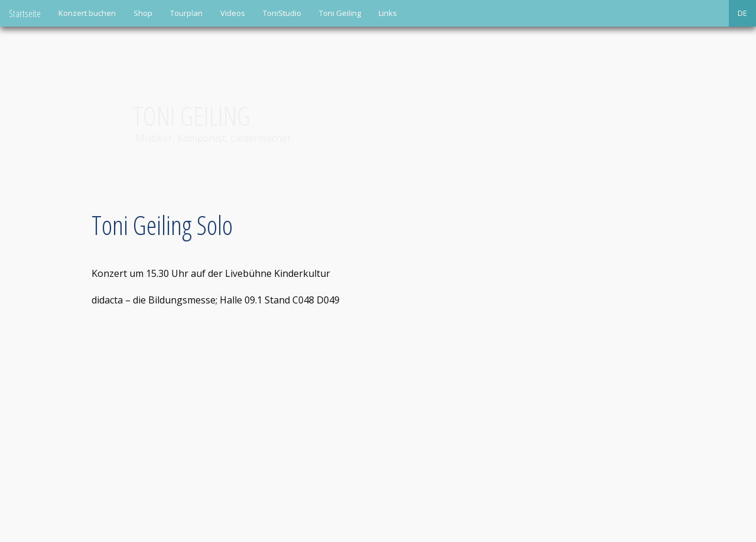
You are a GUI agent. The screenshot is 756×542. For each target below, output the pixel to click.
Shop (143, 13)
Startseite (25, 13)
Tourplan (186, 13)
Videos (233, 13)
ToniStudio (282, 13)
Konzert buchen (87, 13)
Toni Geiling (340, 13)
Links (388, 13)
